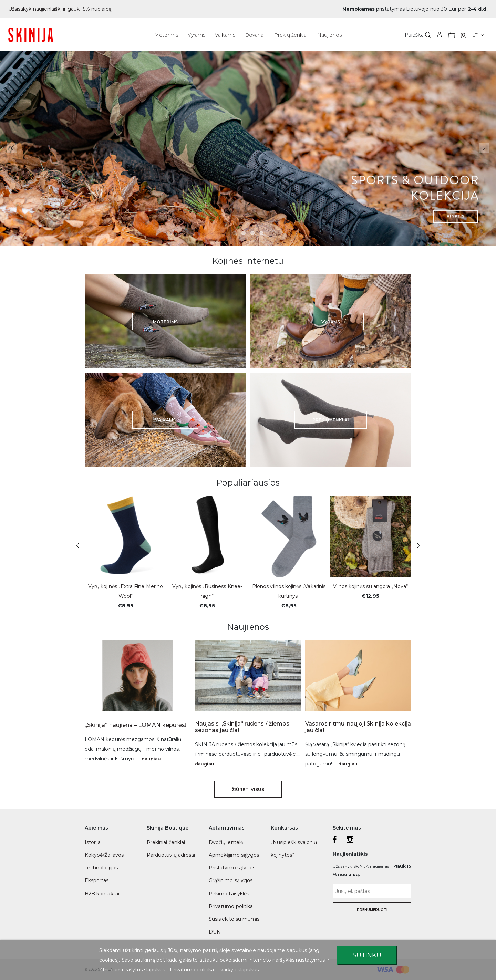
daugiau (151, 759)
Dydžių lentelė (226, 842)
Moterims (166, 35)
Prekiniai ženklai (166, 842)
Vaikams (225, 35)
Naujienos (329, 35)
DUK (214, 932)
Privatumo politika (231, 906)
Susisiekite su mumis (234, 919)
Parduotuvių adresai (171, 855)
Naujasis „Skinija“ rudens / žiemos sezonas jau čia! (242, 727)
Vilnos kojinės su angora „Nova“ (371, 586)
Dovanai (255, 35)
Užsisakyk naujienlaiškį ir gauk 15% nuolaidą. (60, 9)
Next (484, 148)
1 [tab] (235, 233)
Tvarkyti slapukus (238, 970)
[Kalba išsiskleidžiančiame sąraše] (478, 35)
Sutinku (367, 955)
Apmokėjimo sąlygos (234, 855)
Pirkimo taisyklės (229, 894)
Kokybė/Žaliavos (104, 855)
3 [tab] (252, 233)
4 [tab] (261, 233)
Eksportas (97, 880)
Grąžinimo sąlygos (231, 880)
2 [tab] (244, 233)
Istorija (93, 842)
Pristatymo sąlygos (232, 868)
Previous (12, 148)
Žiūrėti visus (248, 789)
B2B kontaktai (102, 894)
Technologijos (101, 868)
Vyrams (197, 35)
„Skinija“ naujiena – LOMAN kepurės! (136, 725)
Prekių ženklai (291, 35)
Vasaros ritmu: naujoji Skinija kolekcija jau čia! (358, 727)
